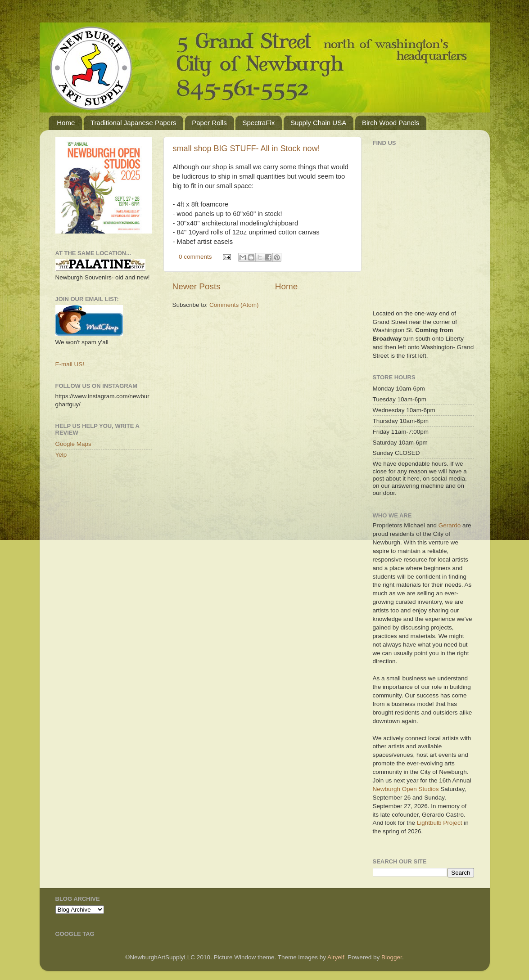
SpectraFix (258, 123)
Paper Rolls (209, 123)
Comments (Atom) (234, 305)
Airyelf (336, 957)
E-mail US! (70, 364)
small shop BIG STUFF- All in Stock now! (246, 148)
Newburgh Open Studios (406, 789)
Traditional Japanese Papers (133, 123)
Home (66, 123)
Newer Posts (197, 286)
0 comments (195, 257)
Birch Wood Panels (391, 123)
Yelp (61, 455)
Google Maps (73, 444)
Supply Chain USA (318, 123)
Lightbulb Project (440, 823)
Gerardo (450, 525)
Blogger (392, 957)
